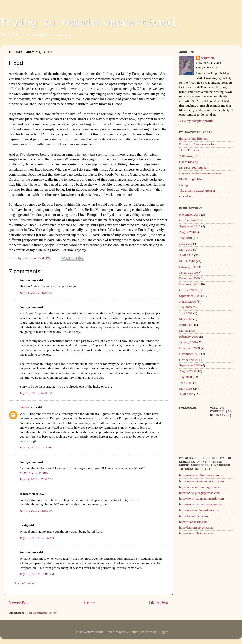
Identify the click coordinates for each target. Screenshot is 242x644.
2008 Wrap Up (189, 156)
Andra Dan (27, 407)
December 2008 (189, 348)
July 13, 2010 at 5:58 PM (36, 393)
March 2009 (187, 331)
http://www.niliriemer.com (196, 533)
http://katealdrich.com (193, 516)
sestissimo (208, 58)
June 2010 (186, 244)
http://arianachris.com (193, 522)
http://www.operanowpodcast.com (201, 481)
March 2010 (187, 261)
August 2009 (187, 302)
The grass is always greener (197, 191)
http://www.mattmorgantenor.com (201, 504)
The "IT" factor (189, 150)
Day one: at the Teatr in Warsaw (200, 173)
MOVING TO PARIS (34, 473)
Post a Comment (26, 583)
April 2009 (186, 325)
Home (89, 603)
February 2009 (189, 336)
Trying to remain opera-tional (88, 23)
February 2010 (189, 267)
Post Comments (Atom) (42, 613)
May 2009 (186, 319)
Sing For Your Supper (193, 168)
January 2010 (188, 272)
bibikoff (134, 632)
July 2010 (185, 238)
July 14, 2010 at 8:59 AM (36, 511)
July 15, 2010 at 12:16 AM (37, 538)
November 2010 (190, 215)
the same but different (193, 138)
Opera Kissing (189, 162)
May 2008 (186, 389)
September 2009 (190, 296)
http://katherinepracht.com (196, 528)
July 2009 (185, 307)
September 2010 (190, 226)
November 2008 (190, 354)
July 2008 (185, 377)
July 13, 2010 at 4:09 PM (36, 293)
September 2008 (190, 365)
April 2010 (186, 255)
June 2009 (186, 313)
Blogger (163, 632)
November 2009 (190, 284)
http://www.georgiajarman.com (199, 493)
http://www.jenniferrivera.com (199, 475)
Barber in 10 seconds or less (197, 144)
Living (183, 185)
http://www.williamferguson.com (201, 487)
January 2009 (188, 342)
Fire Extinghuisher (191, 179)
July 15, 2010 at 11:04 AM (37, 574)
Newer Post (19, 603)
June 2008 (186, 383)
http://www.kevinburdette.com (199, 510)
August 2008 (187, 371)
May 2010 (186, 249)
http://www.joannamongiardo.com (201, 499)
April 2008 (186, 394)
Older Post (159, 603)
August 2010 (187, 232)
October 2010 (188, 220)
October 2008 (188, 360)
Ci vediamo (187, 196)
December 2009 (189, 278)
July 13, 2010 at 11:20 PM (37, 447)
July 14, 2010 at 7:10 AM (36, 479)
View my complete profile (196, 121)
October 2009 (188, 290)
